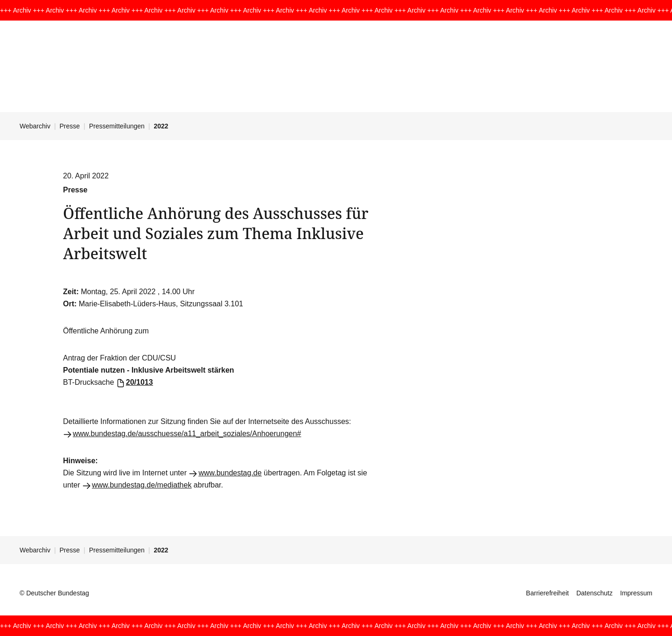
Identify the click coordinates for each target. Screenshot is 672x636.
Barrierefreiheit (547, 593)
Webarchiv (35, 126)
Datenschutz (595, 593)
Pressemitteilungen (117, 126)
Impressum (636, 593)
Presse (70, 126)
